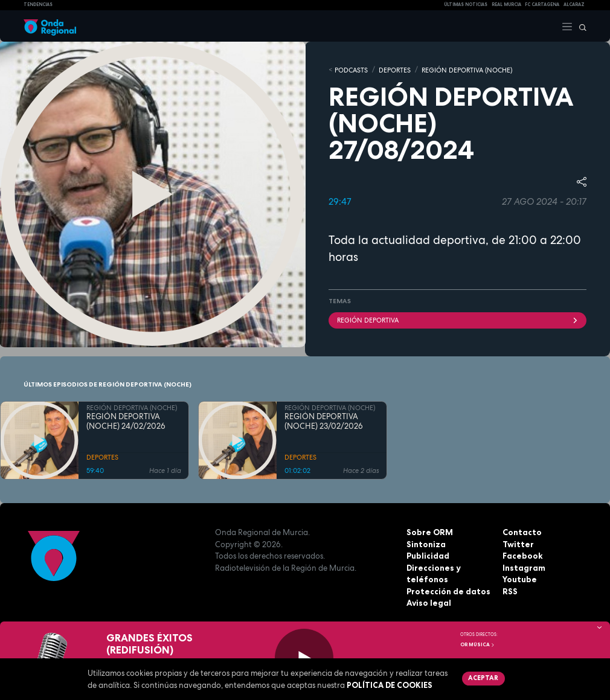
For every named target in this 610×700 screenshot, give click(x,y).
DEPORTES (395, 69)
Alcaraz (574, 5)
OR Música (478, 644)
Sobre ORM (429, 531)
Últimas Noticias (466, 5)
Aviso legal (429, 602)
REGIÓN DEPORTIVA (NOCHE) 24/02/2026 (126, 421)
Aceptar (483, 678)
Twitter (518, 544)
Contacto (522, 531)
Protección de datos (448, 591)
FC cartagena (542, 5)
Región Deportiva (457, 319)
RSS (510, 591)
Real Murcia (506, 5)
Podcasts (351, 69)
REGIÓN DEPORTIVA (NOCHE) (467, 69)
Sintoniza (426, 544)
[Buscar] (580, 26)
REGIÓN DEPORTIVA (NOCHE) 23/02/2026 (324, 421)
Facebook (522, 555)
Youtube (519, 579)
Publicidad (428, 555)
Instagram (524, 567)
